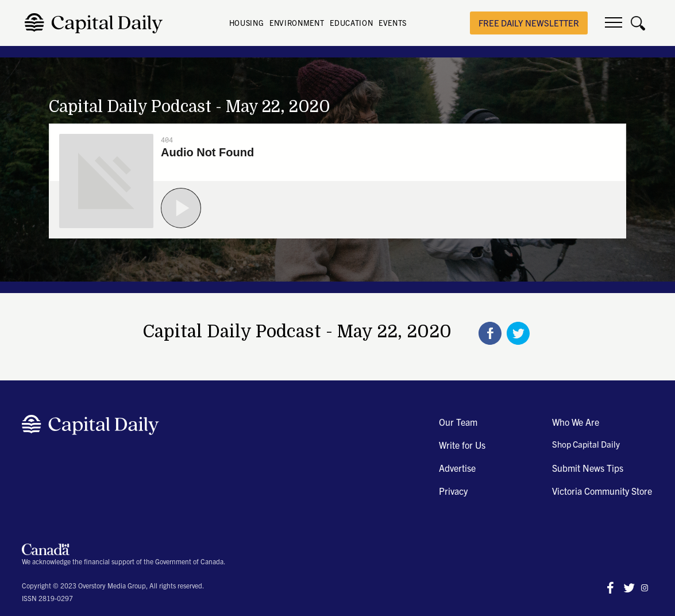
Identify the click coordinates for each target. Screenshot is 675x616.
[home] (97, 23)
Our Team (458, 422)
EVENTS (393, 23)
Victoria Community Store (602, 491)
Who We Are (576, 422)
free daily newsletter (529, 23)
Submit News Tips (588, 468)
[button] (614, 23)
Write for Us (462, 445)
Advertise (457, 468)
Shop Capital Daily (586, 444)
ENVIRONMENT (297, 23)
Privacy (453, 491)
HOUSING (247, 23)
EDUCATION (351, 23)
